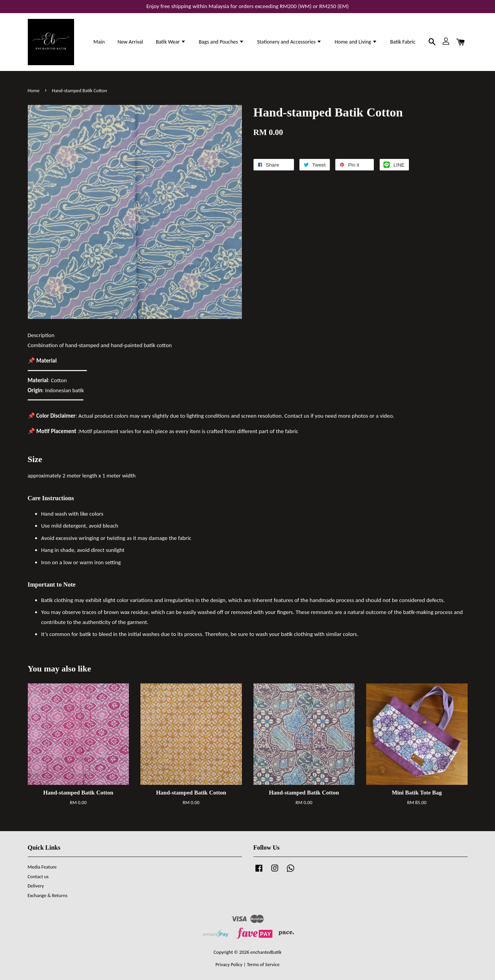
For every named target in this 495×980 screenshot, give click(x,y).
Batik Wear (171, 42)
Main (99, 42)
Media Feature (42, 867)
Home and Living (356, 42)
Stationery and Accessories (289, 42)
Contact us (38, 876)
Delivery (36, 886)
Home (34, 90)
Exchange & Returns (48, 895)
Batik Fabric (403, 42)
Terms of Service (263, 964)
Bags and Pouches (221, 42)
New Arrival (130, 42)
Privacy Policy (229, 964)
